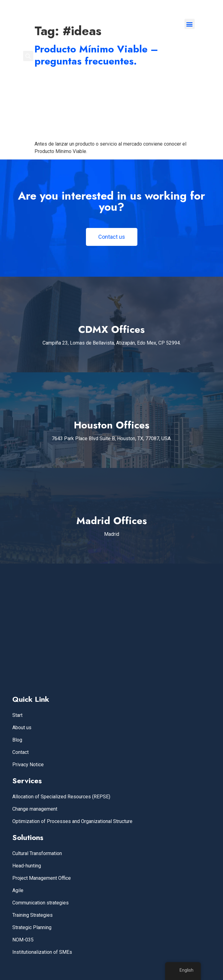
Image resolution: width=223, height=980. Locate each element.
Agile (18, 890)
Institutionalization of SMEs (42, 952)
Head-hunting (27, 866)
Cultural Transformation (37, 853)
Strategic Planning (32, 927)
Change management (35, 809)
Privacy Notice (28, 765)
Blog (17, 740)
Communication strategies (41, 903)
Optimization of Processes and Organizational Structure (72, 821)
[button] (190, 24)
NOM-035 (23, 940)
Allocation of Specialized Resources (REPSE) (61, 797)
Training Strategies (32, 915)
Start (17, 715)
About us (22, 728)
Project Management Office (42, 878)
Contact (20, 752)
